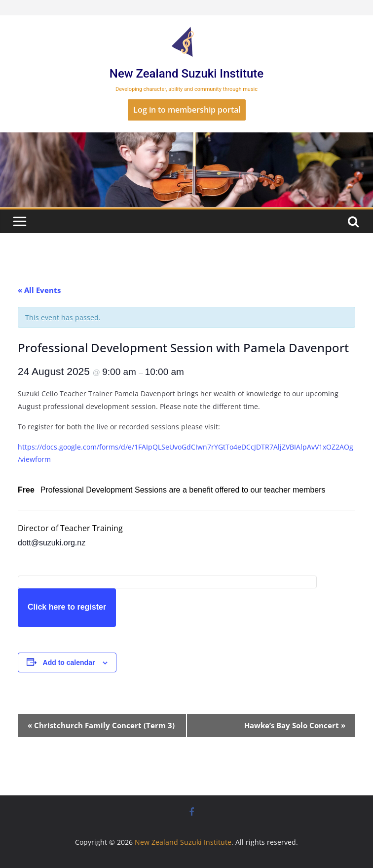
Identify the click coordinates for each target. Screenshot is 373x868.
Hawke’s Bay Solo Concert (295, 725)
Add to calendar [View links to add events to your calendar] (69, 662)
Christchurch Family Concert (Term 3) (101, 725)
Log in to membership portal (187, 110)
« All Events (39, 290)
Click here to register (67, 607)
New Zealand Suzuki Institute (186, 74)
